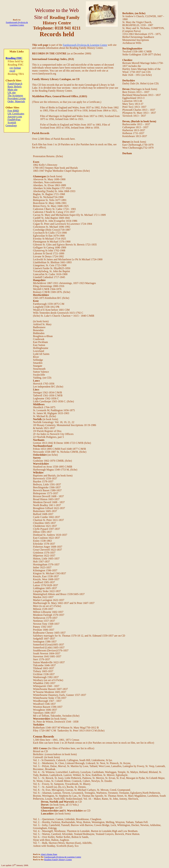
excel (12, 71)
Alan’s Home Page (49, 854)
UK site (12, 92)
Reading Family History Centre (58, 860)
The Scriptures (15, 95)
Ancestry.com (15, 117)
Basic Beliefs (15, 87)
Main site (13, 90)
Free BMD (13, 111)
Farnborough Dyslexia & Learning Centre (17, 24)
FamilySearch (15, 84)
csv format (15, 68)
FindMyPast (14, 120)
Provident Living (17, 98)
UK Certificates (16, 114)
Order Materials (16, 101)
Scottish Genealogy (11, 124)
